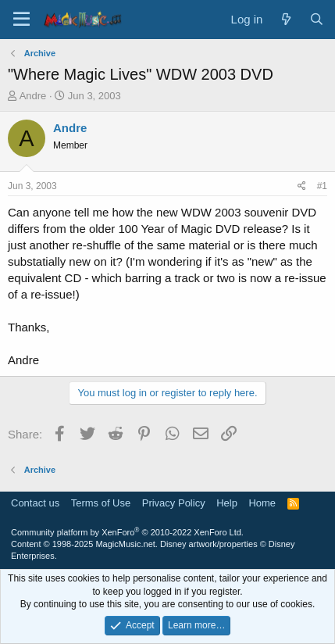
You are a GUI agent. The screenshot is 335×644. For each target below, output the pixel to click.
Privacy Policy (174, 503)
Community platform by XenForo (127, 532)
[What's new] (285, 19)
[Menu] (21, 20)
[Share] (302, 186)
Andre (33, 96)
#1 (322, 186)
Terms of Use (101, 503)
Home (262, 503)
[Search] (317, 19)
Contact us (35, 503)
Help (227, 503)
